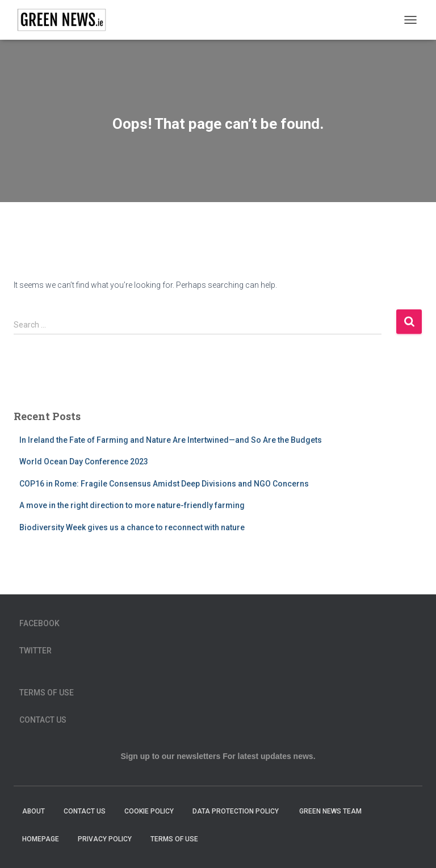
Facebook (39, 623)
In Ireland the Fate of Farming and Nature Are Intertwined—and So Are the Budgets (171, 440)
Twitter (35, 651)
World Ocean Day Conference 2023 (84, 462)
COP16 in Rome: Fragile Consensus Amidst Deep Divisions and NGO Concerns (164, 484)
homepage (41, 839)
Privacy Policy (105, 839)
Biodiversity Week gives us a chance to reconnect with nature (132, 527)
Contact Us (43, 720)
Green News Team (330, 811)
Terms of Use (47, 693)
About (33, 811)
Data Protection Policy (236, 811)
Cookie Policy (149, 811)
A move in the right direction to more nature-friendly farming (132, 505)
